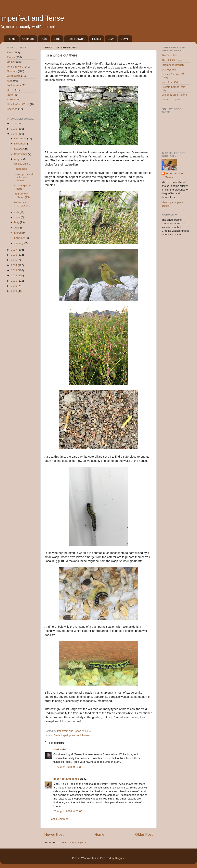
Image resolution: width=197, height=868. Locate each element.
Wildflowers (84, 735)
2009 (14, 291)
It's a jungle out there (22, 187)
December (21, 138)
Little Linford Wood (18, 104)
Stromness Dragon (173, 65)
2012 (14, 275)
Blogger (120, 858)
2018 (14, 134)
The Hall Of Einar (172, 60)
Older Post (144, 834)
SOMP (125, 39)
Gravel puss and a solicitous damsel (24, 177)
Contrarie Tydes (171, 99)
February (20, 238)
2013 (14, 270)
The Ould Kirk (170, 55)
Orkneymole (169, 70)
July (17, 212)
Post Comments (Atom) (74, 843)
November (21, 144)
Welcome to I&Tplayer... (22, 204)
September (21, 154)
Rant (44, 39)
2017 (14, 250)
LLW (111, 39)
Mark (57, 749)
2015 (14, 260)
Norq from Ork (170, 82)
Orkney (11, 62)
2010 (14, 286)
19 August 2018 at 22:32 (68, 767)
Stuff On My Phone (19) (22, 196)
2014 (14, 265)
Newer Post (54, 834)
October (19, 149)
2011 (14, 281)
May (17, 222)
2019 (14, 129)
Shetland (12, 109)
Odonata (28, 39)
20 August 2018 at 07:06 (68, 811)
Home (12, 39)
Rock (10, 95)
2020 (14, 124)
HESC (11, 90)
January (19, 243)
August (19, 159)
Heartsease (20, 169)
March (18, 233)
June (17, 217)
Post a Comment (59, 819)
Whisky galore (22, 164)
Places (96, 39)
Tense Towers (76, 39)
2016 (14, 255)
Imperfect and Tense (32, 18)
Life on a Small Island (174, 95)
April (17, 228)
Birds (57, 39)
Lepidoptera (68, 735)
